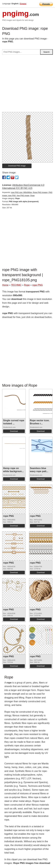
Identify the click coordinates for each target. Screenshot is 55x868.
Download (14, 431)
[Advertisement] (27, 84)
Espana (23, 4)
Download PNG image (17, 166)
